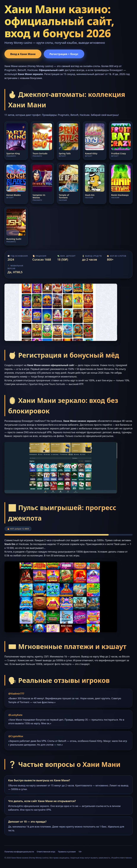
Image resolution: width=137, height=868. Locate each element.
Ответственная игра (46, 852)
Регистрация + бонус (64, 54)
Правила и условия (67, 852)
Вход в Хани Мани (23, 54)
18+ (80, 852)
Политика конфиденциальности (19, 852)
